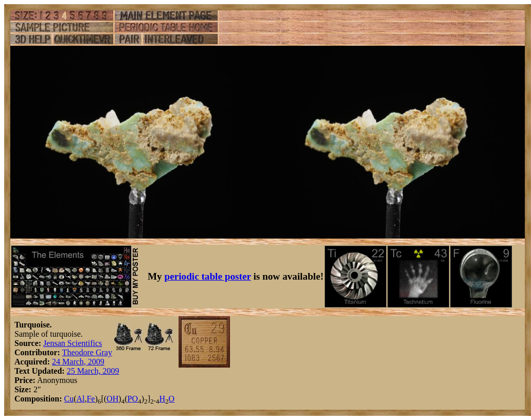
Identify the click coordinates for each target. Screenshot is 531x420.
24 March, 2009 (78, 362)
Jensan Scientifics (73, 343)
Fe (91, 399)
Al (80, 399)
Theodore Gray (87, 352)
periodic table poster (208, 276)
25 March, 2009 (93, 371)
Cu (69, 399)
